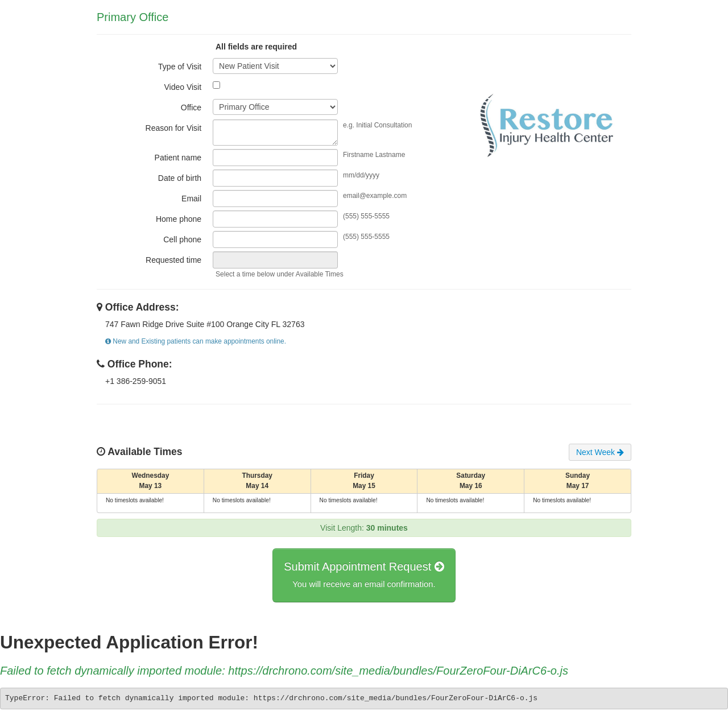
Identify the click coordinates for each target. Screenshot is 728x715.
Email (191, 199)
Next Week (600, 452)
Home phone (179, 219)
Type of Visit (180, 67)
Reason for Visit (174, 128)
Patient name (178, 158)
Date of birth (180, 178)
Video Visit (183, 87)
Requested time (173, 260)
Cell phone (182, 239)
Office (191, 108)
